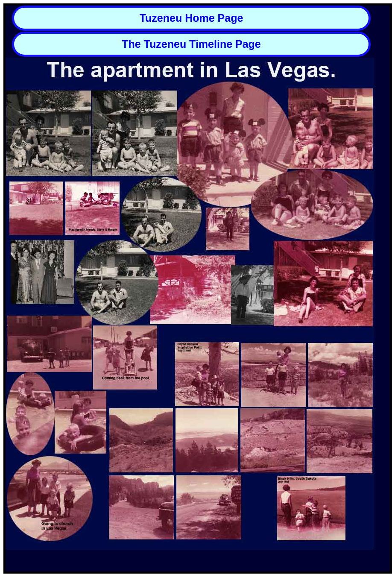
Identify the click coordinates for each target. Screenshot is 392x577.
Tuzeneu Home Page (192, 18)
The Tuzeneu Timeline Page (191, 44)
